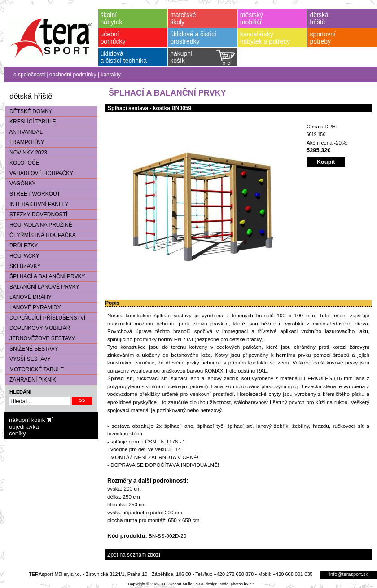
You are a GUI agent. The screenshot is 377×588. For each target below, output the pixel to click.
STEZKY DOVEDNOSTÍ (36, 215)
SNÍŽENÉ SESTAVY (32, 349)
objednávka (24, 427)
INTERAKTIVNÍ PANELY (37, 204)
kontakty (111, 75)
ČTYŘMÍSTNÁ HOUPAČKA (40, 235)
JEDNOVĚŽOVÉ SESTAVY (40, 338)
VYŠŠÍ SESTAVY (28, 359)
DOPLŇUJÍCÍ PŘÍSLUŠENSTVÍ (45, 318)
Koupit (326, 162)
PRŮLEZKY (21, 246)
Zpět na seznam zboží (134, 555)
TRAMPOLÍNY (25, 142)
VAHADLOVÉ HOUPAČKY (39, 173)
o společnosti (29, 75)
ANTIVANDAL (24, 132)
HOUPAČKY (22, 256)
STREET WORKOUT (33, 194)
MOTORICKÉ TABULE (34, 369)
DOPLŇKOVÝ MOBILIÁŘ (37, 328)
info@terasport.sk (349, 574)
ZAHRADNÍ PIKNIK (31, 380)
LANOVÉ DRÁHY (28, 297)
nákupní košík (27, 420)
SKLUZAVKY (23, 266)
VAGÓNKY (20, 184)
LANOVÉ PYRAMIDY (33, 307)
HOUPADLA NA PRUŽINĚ (39, 225)
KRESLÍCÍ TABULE (31, 122)
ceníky (18, 433)
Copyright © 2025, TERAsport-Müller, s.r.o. (166, 584)
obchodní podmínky (73, 75)
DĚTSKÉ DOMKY (28, 111)
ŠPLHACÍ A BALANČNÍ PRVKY (45, 276)
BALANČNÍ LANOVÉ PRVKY (42, 287)
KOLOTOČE (22, 163)
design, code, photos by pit (230, 584)
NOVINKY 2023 (26, 153)
